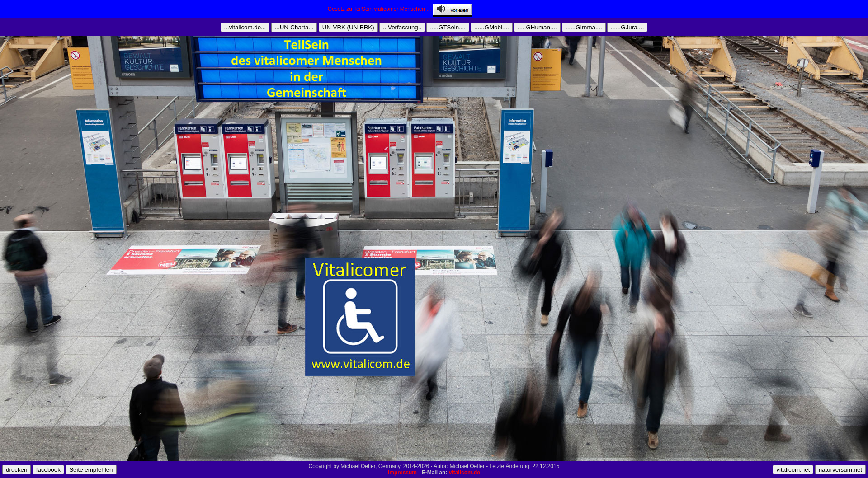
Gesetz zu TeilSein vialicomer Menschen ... (381, 9)
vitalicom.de (465, 473)
